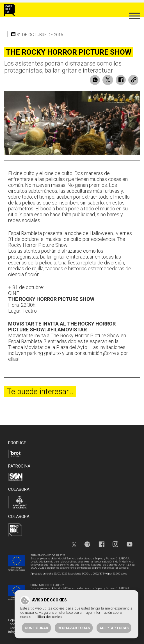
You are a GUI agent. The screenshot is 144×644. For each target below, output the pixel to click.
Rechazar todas (74, 628)
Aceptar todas (114, 628)
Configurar (36, 628)
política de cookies (48, 617)
